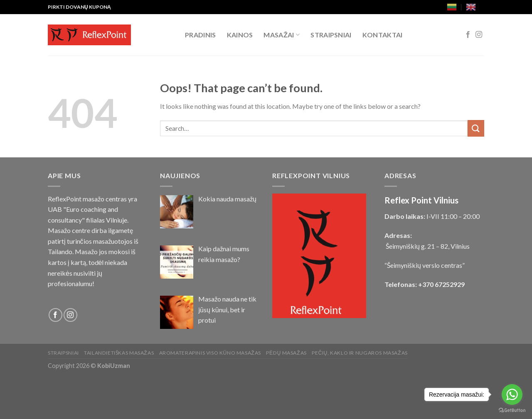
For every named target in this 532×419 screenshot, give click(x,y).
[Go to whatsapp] (512, 394)
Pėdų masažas (286, 353)
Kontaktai (383, 35)
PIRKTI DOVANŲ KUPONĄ (79, 7)
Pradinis (201, 35)
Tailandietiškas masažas (119, 353)
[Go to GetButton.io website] (512, 410)
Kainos (240, 35)
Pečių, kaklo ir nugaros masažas (360, 353)
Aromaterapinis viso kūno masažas (210, 353)
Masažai (282, 35)
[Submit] (476, 128)
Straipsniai (331, 35)
